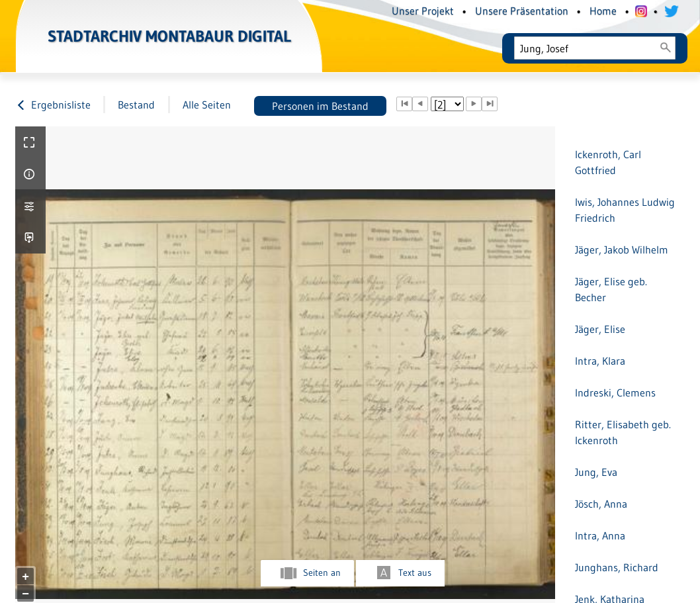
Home (603, 11)
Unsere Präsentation (522, 11)
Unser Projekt (423, 11)
